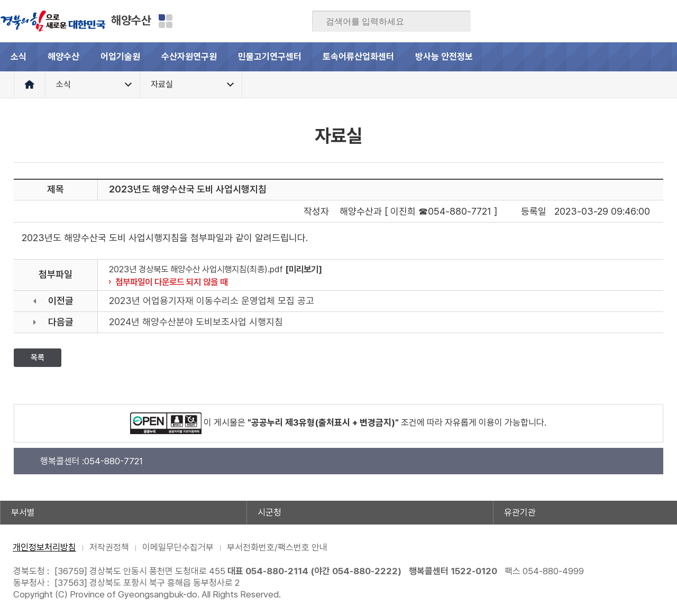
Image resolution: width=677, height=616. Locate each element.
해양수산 (131, 20)
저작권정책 (109, 547)
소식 (19, 57)
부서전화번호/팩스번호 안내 (277, 547)
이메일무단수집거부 (178, 547)
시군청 (269, 512)
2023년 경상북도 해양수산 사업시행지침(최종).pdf (196, 269)
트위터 (607, 21)
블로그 (586, 21)
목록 (38, 357)
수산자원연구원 (189, 57)
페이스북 (565, 21)
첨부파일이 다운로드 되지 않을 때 (171, 282)
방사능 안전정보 (444, 57)
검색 (455, 22)
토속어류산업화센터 (358, 57)
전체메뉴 (662, 57)
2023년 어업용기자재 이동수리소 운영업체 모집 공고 (212, 301)
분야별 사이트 (166, 21)
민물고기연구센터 (270, 57)
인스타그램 (648, 21)
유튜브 (669, 21)
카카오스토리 (627, 21)
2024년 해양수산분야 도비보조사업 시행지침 (196, 322)
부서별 (23, 512)
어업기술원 (120, 57)
